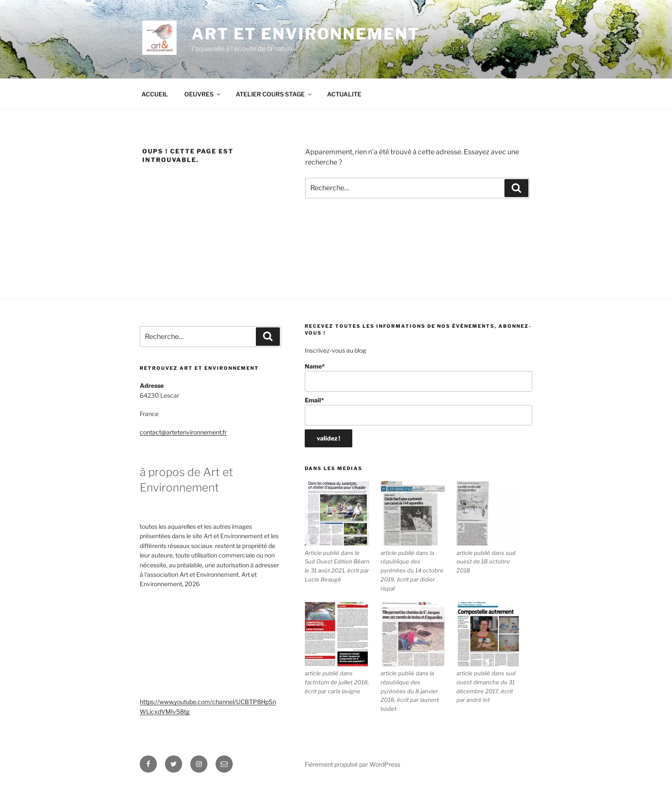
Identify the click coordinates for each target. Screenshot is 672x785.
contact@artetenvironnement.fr (183, 432)
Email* (418, 411)
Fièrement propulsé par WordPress (352, 764)
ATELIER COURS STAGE (274, 94)
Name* (418, 377)
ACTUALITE (344, 94)
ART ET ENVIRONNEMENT (306, 34)
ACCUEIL (155, 94)
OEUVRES (203, 94)
